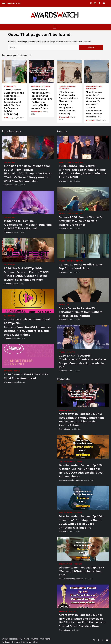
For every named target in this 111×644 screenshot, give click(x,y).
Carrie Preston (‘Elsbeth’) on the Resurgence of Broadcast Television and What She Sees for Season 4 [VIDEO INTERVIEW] (14, 72)
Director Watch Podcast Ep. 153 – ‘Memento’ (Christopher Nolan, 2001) (83, 549)
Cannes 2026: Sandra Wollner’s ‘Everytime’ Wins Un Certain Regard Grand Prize (83, 199)
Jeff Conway (9, 118)
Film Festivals (9, 162)
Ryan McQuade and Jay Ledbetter (71, 480)
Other (35, 642)
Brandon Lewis (64, 117)
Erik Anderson (9, 185)
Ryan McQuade (37, 112)
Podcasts (46, 86)
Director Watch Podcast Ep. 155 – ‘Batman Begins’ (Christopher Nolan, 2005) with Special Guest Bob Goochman (83, 447)
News (26, 639)
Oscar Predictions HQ (12, 639)
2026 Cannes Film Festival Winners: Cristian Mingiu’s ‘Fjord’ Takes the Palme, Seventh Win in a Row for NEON (83, 147)
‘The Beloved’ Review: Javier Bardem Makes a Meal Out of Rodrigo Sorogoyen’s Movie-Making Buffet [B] (69, 72)
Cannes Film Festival (67, 86)
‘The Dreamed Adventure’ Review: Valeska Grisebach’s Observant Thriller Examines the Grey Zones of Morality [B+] (97, 72)
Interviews (26, 642)
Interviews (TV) (10, 86)
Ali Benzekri (91, 120)
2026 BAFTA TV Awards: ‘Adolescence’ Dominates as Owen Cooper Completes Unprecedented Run (83, 337)
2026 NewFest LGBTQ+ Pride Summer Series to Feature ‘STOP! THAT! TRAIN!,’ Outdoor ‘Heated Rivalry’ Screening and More (28, 250)
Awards (62, 162)
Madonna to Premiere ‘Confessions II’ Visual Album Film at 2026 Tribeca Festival (28, 202)
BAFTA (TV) (71, 352)
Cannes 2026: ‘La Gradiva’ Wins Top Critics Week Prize (83, 246)
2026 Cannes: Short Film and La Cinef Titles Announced (28, 356)
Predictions (45, 639)
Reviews (16, 642)
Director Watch (66, 462)
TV (68, 305)
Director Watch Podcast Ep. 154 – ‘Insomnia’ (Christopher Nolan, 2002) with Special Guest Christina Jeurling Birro (83, 498)
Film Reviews (64, 89)
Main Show (36, 86)
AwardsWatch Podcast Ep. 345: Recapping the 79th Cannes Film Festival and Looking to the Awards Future (42, 72)
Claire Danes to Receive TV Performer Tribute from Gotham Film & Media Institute (83, 290)
